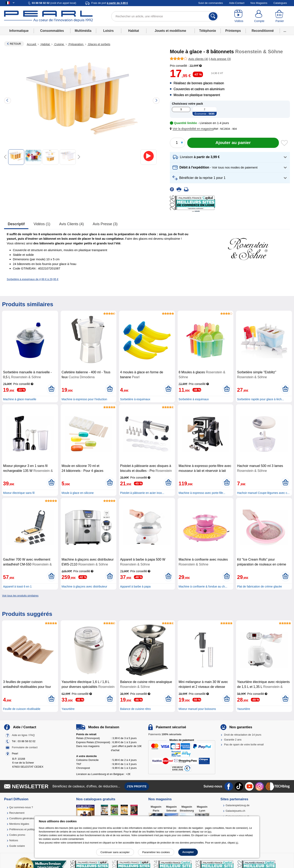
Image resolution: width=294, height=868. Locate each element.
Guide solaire (17, 846)
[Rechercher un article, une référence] (165, 16)
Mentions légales (19, 824)
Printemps (233, 31)
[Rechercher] (213, 16)
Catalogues (280, 3)
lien (209, 832)
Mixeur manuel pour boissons (197, 709)
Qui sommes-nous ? (21, 807)
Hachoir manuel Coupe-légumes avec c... (263, 493)
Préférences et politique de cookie (29, 829)
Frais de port (110, 3)
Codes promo (17, 835)
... (285, 31)
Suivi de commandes (211, 3)
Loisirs (109, 31)
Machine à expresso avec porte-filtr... (202, 493)
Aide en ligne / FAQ (23, 735)
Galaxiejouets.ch (235, 811)
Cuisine (59, 44)
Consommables (52, 31)
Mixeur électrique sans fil (19, 493)
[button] (192, 129)
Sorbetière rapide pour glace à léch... (261, 399)
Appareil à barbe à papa (135, 586)
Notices (14, 840)
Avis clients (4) (72, 224)
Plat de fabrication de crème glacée (259, 586)
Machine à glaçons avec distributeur (84, 586)
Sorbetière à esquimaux (135, 399)
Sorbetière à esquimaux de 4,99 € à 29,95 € (33, 279)
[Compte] (259, 16)
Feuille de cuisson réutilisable (22, 709)
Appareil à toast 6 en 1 (17, 586)
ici (237, 843)
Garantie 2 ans (233, 740)
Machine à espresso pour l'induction (84, 399)
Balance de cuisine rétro (135, 709)
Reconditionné (263, 31)
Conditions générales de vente (27, 818)
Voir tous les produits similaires (20, 596)
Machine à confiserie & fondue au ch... (203, 586)
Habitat (134, 31)
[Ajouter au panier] (233, 143)
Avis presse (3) (105, 224)
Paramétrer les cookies (156, 852)
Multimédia (83, 31)
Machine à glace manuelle (20, 399)
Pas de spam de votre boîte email (244, 744)
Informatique (19, 31)
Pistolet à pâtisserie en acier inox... (142, 493)
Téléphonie (208, 31)
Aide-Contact (237, 3)
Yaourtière (68, 709)
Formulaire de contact (25, 747)
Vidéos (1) (42, 224)
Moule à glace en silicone (78, 493)
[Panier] (280, 16)
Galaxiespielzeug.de (238, 805)
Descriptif (16, 224)
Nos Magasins (259, 3)
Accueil (32, 44)
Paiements (165, 734)
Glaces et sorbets (99, 44)
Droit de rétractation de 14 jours (243, 735)
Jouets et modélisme (170, 31)
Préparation (76, 44)
